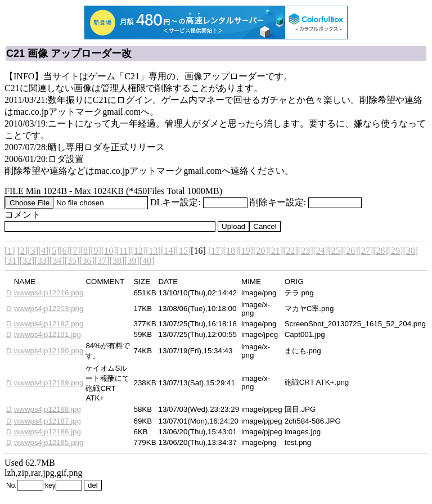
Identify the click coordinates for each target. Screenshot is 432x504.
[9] (96, 251)
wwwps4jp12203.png (49, 309)
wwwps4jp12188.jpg (48, 409)
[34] (57, 261)
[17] (216, 251)
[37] (102, 261)
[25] (336, 251)
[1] (10, 251)
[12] (139, 251)
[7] (75, 251)
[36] (87, 261)
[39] (132, 261)
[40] (147, 261)
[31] (12, 261)
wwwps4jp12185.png (49, 442)
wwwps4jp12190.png (49, 351)
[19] (246, 251)
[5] (54, 251)
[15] (184, 251)
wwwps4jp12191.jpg (48, 334)
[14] (168, 251)
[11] (124, 251)
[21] (276, 251)
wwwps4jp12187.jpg (48, 421)
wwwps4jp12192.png (49, 324)
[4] (44, 251)
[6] (64, 251)
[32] (27, 261)
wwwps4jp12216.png (49, 293)
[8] (86, 251)
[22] (291, 251)
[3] (33, 251)
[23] (306, 251)
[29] (396, 251)
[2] (23, 251)
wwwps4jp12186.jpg (48, 432)
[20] (261, 251)
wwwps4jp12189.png (49, 383)
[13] (153, 251)
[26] (351, 251)
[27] (365, 251)
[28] (381, 251)
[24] (321, 251)
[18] (231, 251)
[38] (117, 261)
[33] (42, 261)
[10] (109, 251)
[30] (410, 251)
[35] (72, 261)
